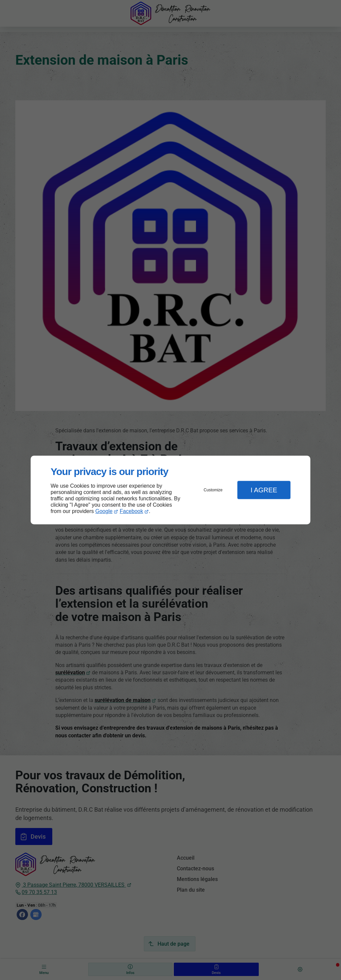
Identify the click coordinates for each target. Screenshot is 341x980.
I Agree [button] (264, 490)
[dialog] (170, 490)
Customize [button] (213, 490)
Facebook (132, 511)
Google (104, 511)
